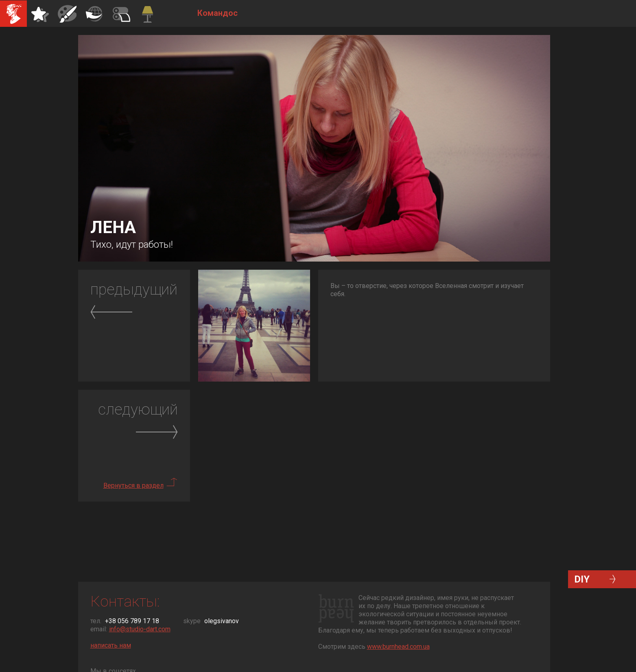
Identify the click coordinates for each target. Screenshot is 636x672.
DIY (582, 579)
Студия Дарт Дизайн (13, 13)
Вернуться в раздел (133, 485)
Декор (121, 13)
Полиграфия (94, 13)
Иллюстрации (67, 13)
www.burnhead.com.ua (398, 647)
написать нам (111, 645)
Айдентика (40, 13)
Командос (148, 13)
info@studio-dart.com (140, 629)
